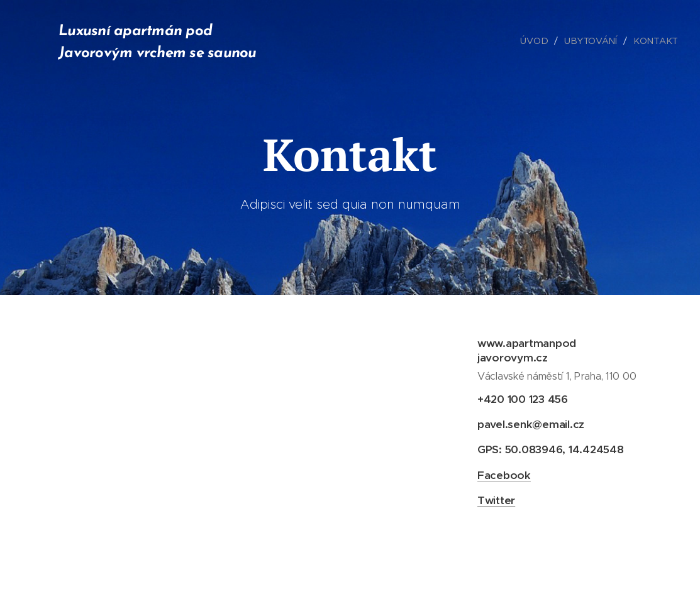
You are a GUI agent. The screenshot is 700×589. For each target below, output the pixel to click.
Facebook (503, 475)
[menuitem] (539, 41)
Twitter (496, 500)
